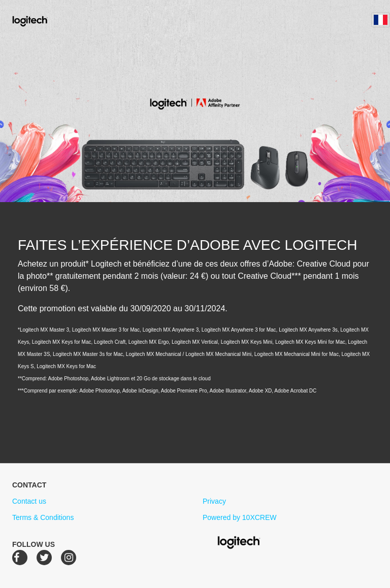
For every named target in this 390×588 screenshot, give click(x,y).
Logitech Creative (44, 20)
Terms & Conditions (43, 517)
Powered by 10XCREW (240, 517)
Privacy (214, 501)
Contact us (29, 501)
